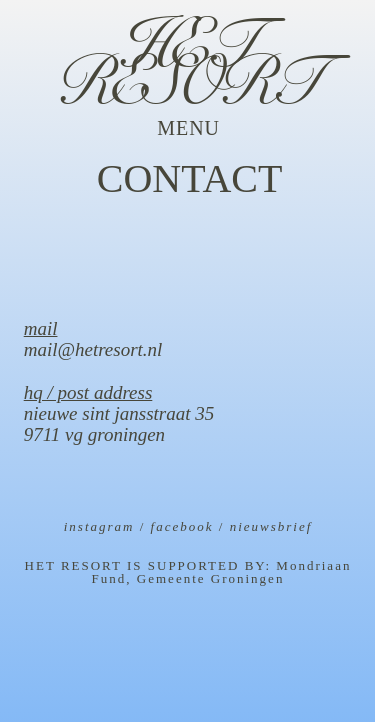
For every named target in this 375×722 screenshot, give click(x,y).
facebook (182, 526)
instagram (99, 526)
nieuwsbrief (271, 526)
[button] (188, 128)
